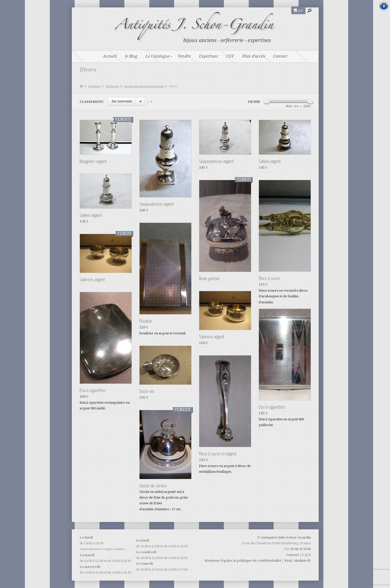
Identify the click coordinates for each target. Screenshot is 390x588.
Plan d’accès (254, 56)
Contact (280, 56)
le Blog (131, 56)
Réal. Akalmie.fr (298, 561)
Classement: (92, 102)
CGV (230, 56)
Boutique (94, 86)
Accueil (110, 56)
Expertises (208, 56)
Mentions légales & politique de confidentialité (243, 561)
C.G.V (306, 555)
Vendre (184, 56)
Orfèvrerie (112, 86)
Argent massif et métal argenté (144, 86)
